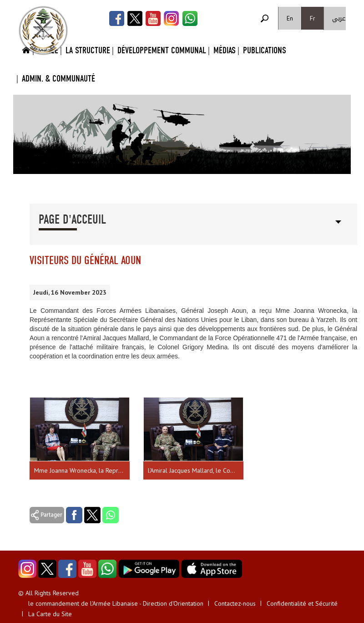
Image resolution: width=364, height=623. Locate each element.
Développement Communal (162, 50)
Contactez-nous (235, 603)
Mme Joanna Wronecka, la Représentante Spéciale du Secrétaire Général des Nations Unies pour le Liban (82, 470)
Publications (265, 50)
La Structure (88, 50)
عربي (339, 18)
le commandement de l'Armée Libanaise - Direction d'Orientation (116, 603)
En (290, 18)
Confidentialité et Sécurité (302, 603)
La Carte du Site (50, 614)
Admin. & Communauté (58, 79)
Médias (225, 50)
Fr (313, 18)
